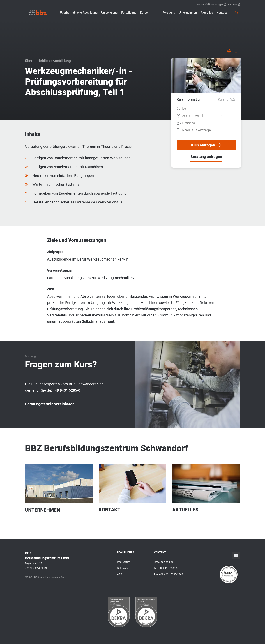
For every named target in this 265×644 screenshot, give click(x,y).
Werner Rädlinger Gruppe (211, 5)
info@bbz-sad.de (164, 562)
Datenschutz (124, 568)
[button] (79, 13)
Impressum (123, 562)
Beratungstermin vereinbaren (50, 404)
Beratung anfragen (206, 157)
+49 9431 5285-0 (168, 568)
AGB (120, 574)
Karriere (234, 5)
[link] (37, 13)
